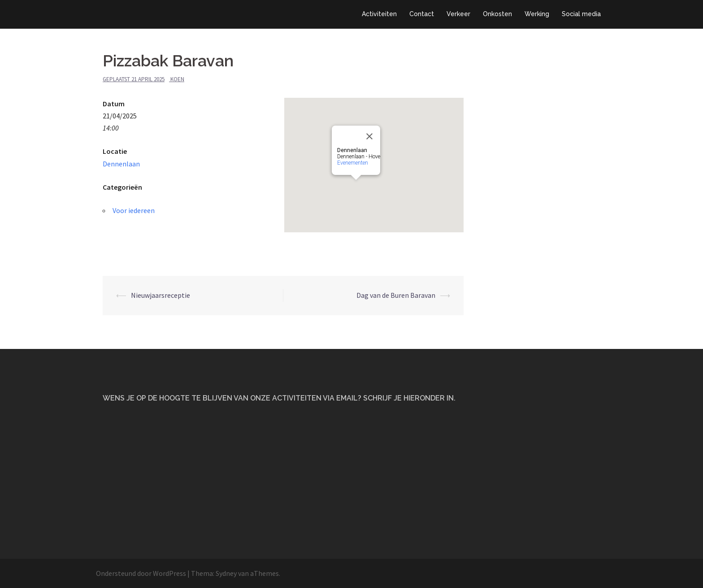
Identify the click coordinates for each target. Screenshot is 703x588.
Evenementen (353, 163)
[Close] (369, 136)
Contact (422, 14)
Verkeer (458, 14)
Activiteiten (379, 14)
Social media (581, 14)
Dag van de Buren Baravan (396, 295)
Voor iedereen (134, 210)
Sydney (226, 573)
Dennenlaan (121, 164)
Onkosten (497, 14)
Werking (537, 14)
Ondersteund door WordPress (141, 573)
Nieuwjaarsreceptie (161, 295)
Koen (177, 79)
